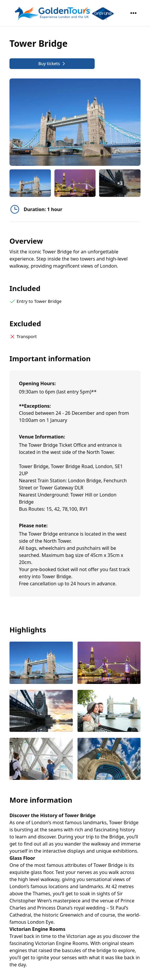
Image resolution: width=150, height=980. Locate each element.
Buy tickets (52, 64)
